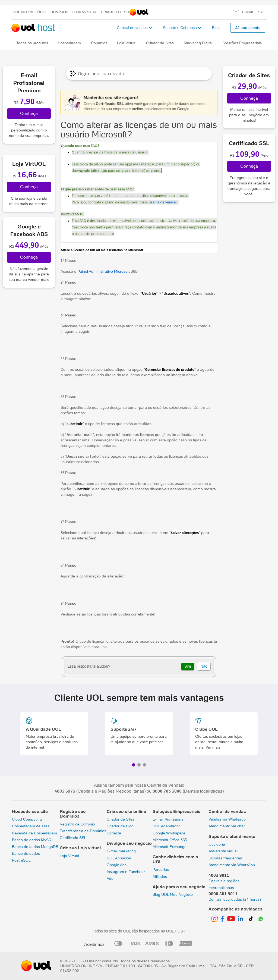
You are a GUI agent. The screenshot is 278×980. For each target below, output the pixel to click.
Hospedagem (69, 43)
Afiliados (160, 877)
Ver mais (213, 747)
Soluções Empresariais (242, 43)
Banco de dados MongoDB (35, 847)
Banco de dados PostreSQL (26, 857)
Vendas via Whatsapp (227, 819)
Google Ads (117, 865)
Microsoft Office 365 (170, 840)
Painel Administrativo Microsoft (104, 271)
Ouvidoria (217, 844)
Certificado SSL (73, 838)
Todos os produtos (32, 43)
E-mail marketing (121, 851)
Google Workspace (169, 833)
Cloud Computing (27, 819)
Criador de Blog (120, 826)
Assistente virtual (223, 851)
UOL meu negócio (30, 12)
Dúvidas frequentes (225, 858)
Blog (216, 28)
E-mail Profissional (168, 819)
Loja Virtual (85, 12)
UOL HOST (176, 931)
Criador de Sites (118, 12)
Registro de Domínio (77, 824)
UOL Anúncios (119, 858)
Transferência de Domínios (83, 831)
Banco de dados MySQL (33, 840)
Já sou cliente (248, 28)
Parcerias (161, 869)
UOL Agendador (166, 826)
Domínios (59, 12)
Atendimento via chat (227, 826)
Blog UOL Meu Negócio (173, 894)
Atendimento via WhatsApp (232, 865)
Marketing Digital (198, 43)
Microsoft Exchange (170, 847)
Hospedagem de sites (31, 826)
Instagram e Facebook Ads (126, 875)
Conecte (114, 833)
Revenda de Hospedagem (34, 833)
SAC (262, 12)
